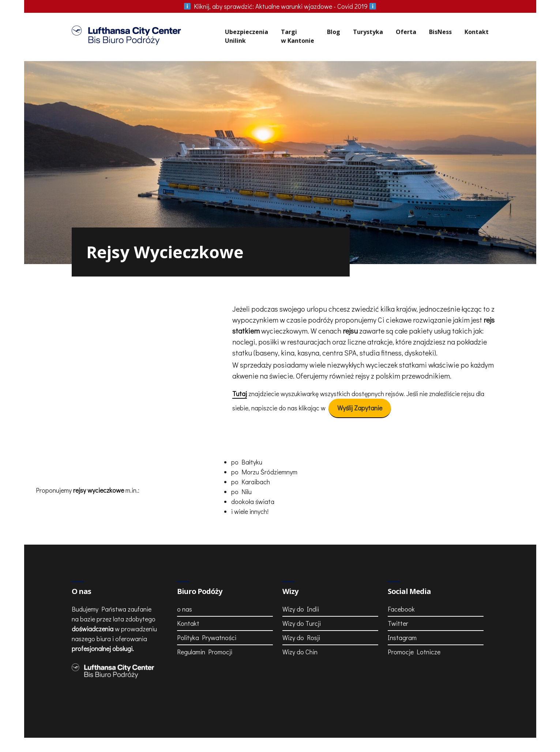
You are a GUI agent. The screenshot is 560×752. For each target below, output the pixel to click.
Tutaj (240, 384)
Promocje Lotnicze (414, 633)
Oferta (406, 32)
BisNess (440, 32)
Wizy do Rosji (301, 618)
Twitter (398, 604)
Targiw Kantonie (298, 36)
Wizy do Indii (301, 590)
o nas (185, 590)
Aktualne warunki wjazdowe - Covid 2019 (280, 6)
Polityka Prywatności (207, 618)
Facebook (401, 590)
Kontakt (477, 32)
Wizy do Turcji (302, 604)
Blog (334, 32)
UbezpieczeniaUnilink (247, 36)
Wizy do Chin (300, 633)
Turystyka (368, 32)
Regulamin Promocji (205, 633)
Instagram (402, 618)
